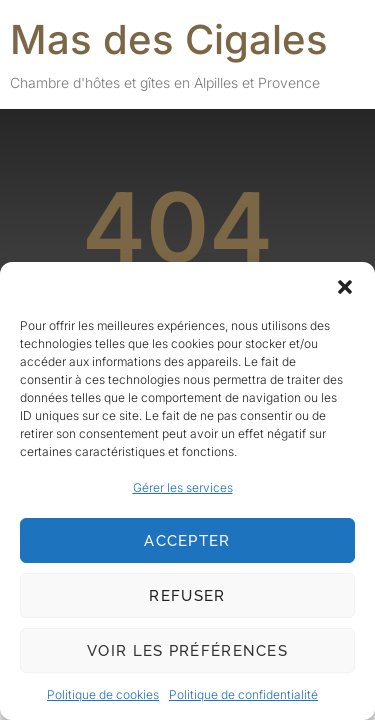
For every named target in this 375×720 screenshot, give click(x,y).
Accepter (187, 541)
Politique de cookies (103, 694)
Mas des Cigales (169, 39)
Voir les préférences (187, 651)
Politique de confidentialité (243, 694)
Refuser (187, 596)
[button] (345, 287)
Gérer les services (183, 487)
